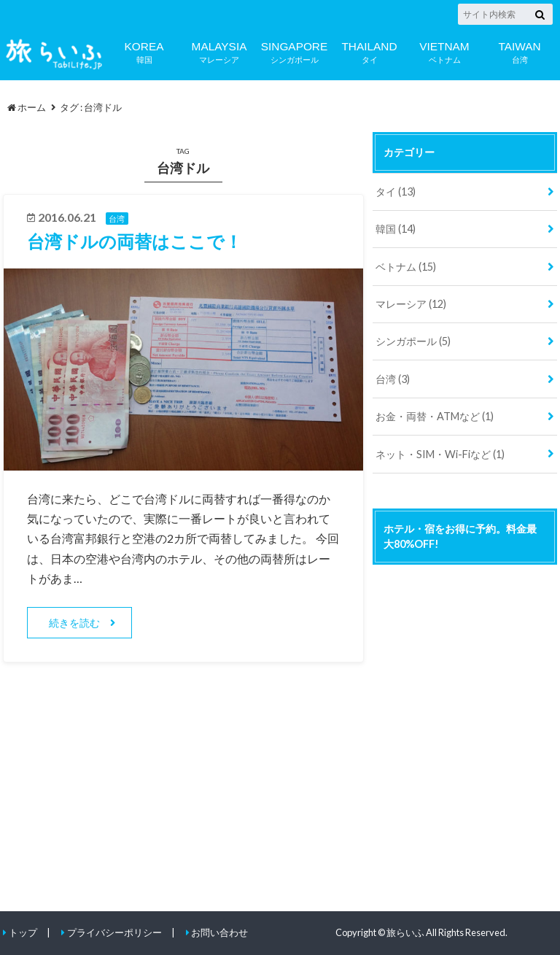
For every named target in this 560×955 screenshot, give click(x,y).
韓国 (144, 51)
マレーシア (219, 51)
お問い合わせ (219, 932)
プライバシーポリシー (114, 932)
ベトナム (444, 51)
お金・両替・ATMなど (435, 416)
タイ (369, 51)
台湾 (520, 51)
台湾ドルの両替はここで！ (135, 241)
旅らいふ (405, 932)
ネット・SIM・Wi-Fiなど (440, 454)
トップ (23, 932)
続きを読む (74, 623)
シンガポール (294, 51)
